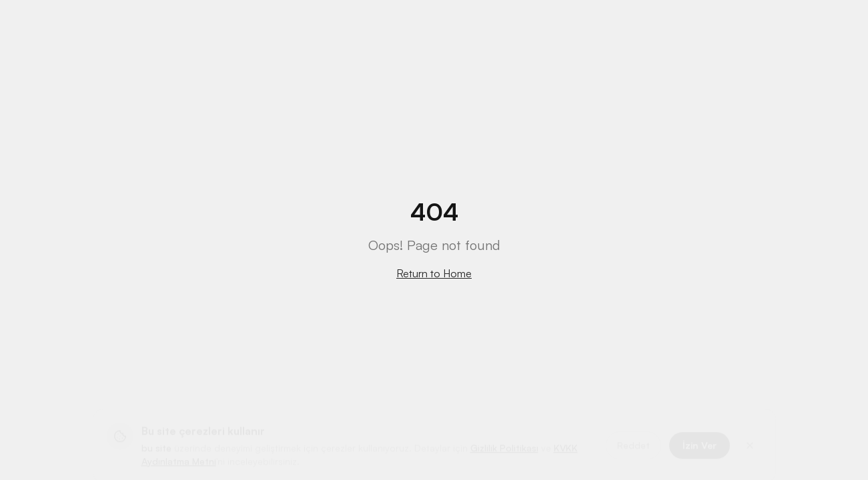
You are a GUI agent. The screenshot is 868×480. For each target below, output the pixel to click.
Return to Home (434, 273)
